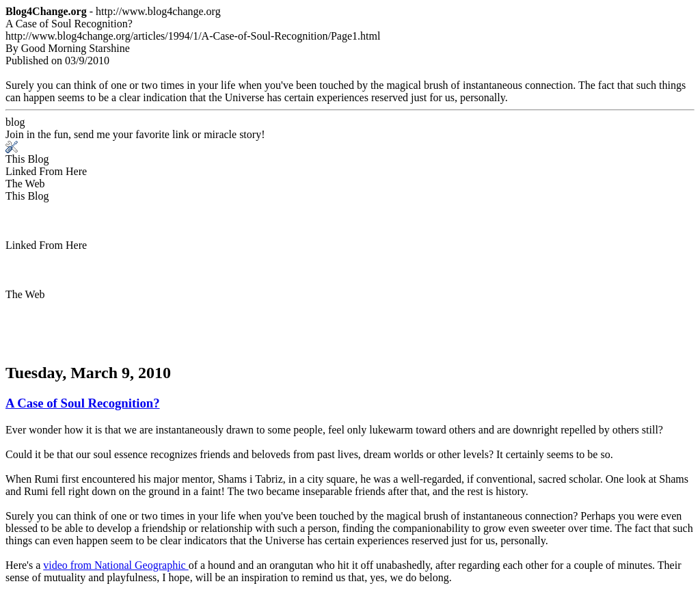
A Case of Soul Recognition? (83, 403)
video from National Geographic (116, 565)
